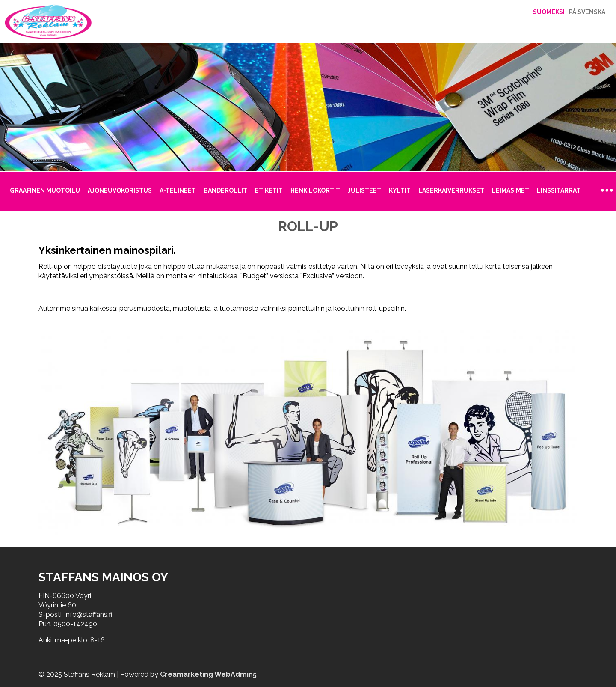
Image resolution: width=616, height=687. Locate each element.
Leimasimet (511, 190)
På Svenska (587, 12)
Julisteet (364, 190)
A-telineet (178, 190)
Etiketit (269, 190)
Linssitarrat (559, 190)
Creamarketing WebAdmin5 (208, 674)
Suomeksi (549, 12)
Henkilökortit (315, 190)
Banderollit (225, 190)
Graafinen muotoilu (45, 190)
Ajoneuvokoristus (120, 190)
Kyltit (400, 190)
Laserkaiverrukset (451, 190)
